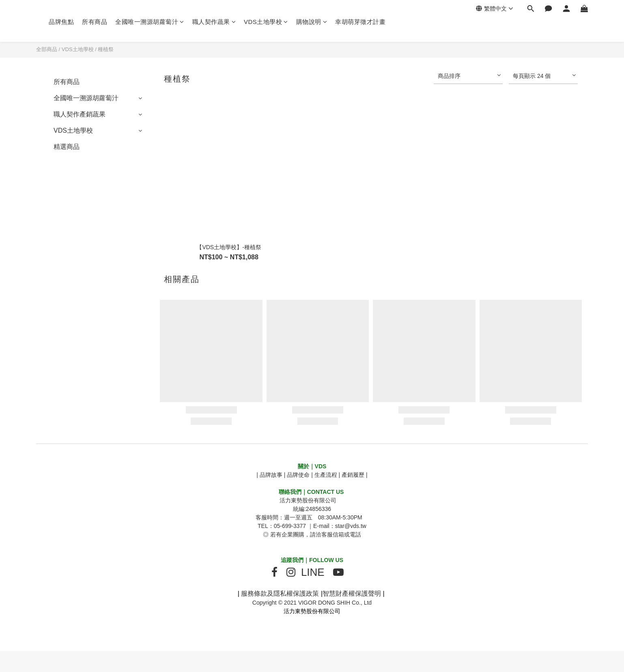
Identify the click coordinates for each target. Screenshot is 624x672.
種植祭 (106, 49)
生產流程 (326, 475)
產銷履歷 (353, 475)
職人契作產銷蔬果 (80, 114)
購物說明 (312, 22)
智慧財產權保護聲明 (352, 593)
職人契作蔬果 (214, 22)
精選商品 (67, 147)
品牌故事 (271, 475)
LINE (313, 572)
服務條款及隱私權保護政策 (280, 593)
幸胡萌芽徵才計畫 (360, 22)
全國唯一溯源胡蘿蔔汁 (150, 22)
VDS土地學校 (266, 22)
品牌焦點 (61, 22)
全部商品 (47, 49)
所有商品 (95, 22)
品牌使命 (298, 475)
